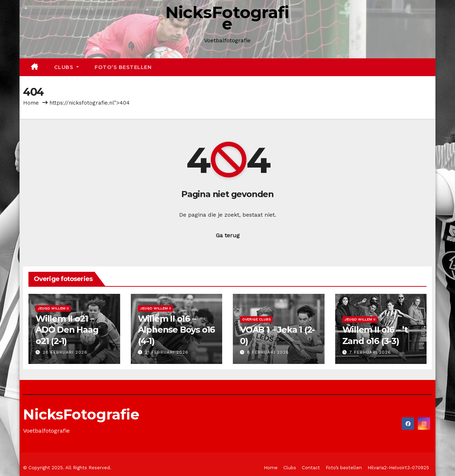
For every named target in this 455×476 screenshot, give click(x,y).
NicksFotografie (227, 18)
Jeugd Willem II (53, 308)
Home (31, 103)
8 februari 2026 (268, 352)
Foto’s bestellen (123, 67)
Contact (311, 468)
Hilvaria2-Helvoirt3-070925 (398, 468)
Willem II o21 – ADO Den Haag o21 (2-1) (67, 330)
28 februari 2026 (65, 352)
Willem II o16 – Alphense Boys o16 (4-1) (176, 330)
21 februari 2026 (167, 352)
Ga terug (228, 235)
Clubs (67, 67)
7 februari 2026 (370, 352)
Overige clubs (256, 319)
